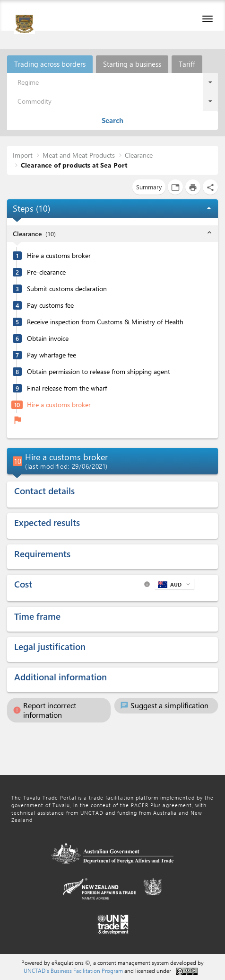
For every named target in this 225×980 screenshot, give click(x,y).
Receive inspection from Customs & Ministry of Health (105, 322)
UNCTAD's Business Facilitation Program (73, 971)
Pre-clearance (46, 272)
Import (23, 155)
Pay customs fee (50, 305)
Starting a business (132, 64)
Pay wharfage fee (52, 355)
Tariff (187, 64)
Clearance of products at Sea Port (74, 165)
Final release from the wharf (67, 388)
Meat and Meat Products (79, 155)
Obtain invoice (48, 339)
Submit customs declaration (67, 289)
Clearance (139, 155)
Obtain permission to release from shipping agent (99, 372)
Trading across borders (50, 64)
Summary (149, 187)
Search (112, 120)
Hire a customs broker (59, 256)
